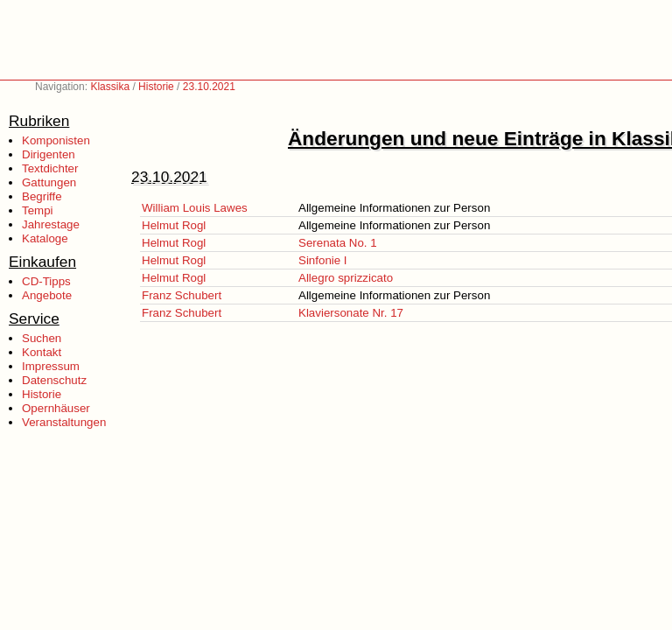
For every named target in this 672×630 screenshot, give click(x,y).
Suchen (42, 338)
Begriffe (42, 196)
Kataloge (45, 238)
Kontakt (42, 352)
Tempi (38, 210)
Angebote (47, 295)
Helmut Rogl (174, 225)
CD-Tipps (46, 281)
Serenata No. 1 (338, 243)
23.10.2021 (209, 87)
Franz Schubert (182, 295)
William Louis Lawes (195, 208)
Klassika (110, 87)
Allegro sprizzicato (346, 278)
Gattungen (49, 182)
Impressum (51, 366)
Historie (156, 87)
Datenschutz (54, 380)
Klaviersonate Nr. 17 (351, 313)
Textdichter (50, 168)
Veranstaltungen (64, 422)
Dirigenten (49, 154)
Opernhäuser (56, 408)
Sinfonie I (323, 260)
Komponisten (56, 140)
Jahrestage (51, 224)
